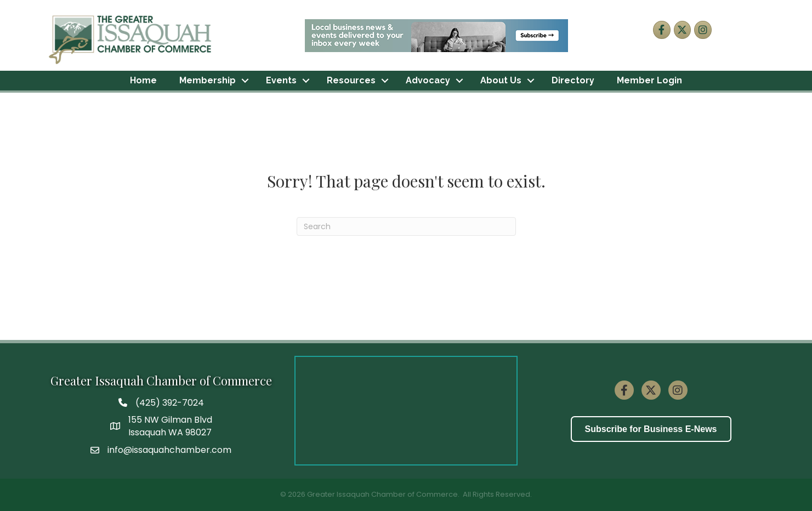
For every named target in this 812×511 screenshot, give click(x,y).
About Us (501, 80)
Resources (351, 80)
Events (281, 80)
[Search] (406, 226)
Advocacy (428, 80)
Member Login (649, 80)
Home (143, 80)
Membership (208, 80)
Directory (573, 80)
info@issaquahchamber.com (169, 450)
